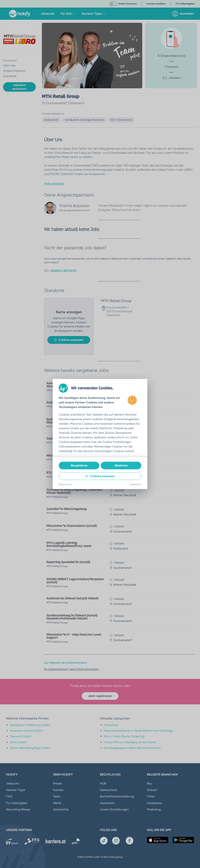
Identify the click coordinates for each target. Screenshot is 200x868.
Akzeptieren (79, 465)
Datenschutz (65, 484)
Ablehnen (121, 465)
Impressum (136, 484)
